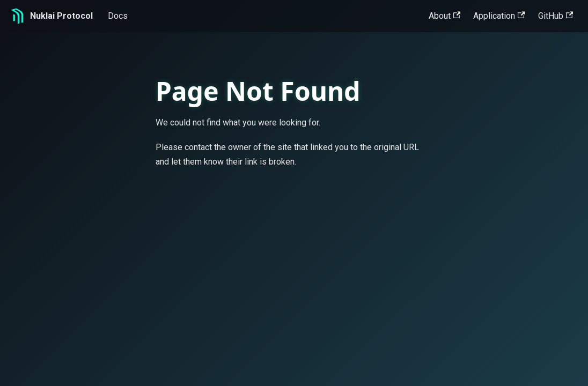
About (444, 16)
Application (499, 16)
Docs (118, 16)
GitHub (556, 16)
